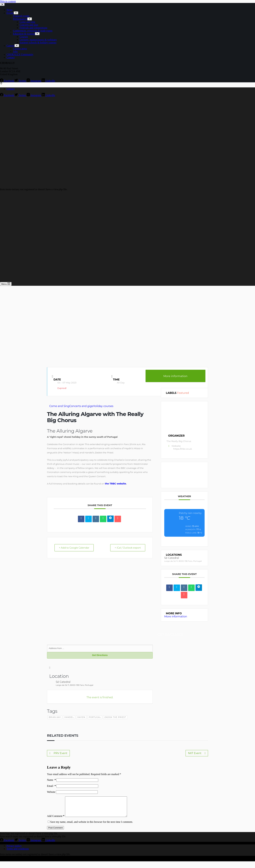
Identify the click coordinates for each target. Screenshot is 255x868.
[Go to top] (1, 84)
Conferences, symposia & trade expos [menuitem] (33, 31)
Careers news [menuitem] (20, 49)
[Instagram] (34, 81)
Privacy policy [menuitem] (14, 850)
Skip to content (8, 1)
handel (69, 717)
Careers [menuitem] (10, 46)
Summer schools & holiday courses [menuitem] (38, 43)
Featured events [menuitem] (21, 16)
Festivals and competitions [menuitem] (33, 28)
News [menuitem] (9, 10)
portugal (95, 717)
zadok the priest (115, 717)
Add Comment (56, 820)
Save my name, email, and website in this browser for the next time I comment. (92, 826)
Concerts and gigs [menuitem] (29, 25)
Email (51, 786)
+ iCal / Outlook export (127, 548)
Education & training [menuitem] (24, 34)
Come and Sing (59, 406)
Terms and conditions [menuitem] (18, 853)
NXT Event (197, 753)
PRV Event (58, 753)
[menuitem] (16, 13)
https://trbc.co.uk (183, 449)
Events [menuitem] (10, 13)
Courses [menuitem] (24, 37)
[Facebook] (7, 81)
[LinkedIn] (48, 81)
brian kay (55, 717)
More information (175, 376)
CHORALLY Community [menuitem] (20, 54)
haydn (81, 717)
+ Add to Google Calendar (75, 548)
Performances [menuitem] (20, 19)
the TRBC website (115, 484)
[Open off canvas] (6, 284)
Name (51, 780)
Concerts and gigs (81, 406)
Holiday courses (103, 406)
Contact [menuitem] (11, 57)
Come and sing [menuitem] (27, 22)
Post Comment (55, 832)
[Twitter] (21, 81)
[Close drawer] (2, 4)
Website (51, 792)
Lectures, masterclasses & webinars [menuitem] (38, 40)
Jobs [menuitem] (15, 52)
